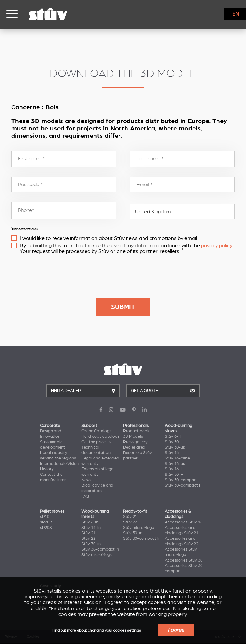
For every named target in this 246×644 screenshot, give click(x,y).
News (86, 480)
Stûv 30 (172, 442)
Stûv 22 (88, 538)
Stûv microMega (97, 555)
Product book (136, 431)
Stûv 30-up (175, 447)
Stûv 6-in (90, 522)
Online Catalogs (96, 431)
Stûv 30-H (174, 475)
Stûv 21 (88, 533)
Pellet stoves (52, 511)
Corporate (50, 426)
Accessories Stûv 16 (184, 522)
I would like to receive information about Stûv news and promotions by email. (109, 238)
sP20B (46, 522)
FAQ (85, 496)
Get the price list (97, 442)
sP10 (45, 517)
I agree (176, 630)
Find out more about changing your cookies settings (97, 630)
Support (89, 426)
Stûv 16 (172, 453)
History (47, 469)
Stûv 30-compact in (100, 549)
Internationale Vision (59, 464)
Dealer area (134, 447)
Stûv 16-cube (177, 458)
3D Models (133, 436)
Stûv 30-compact (181, 480)
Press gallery (135, 442)
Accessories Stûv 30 (184, 560)
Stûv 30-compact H (183, 485)
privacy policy (217, 246)
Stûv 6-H (173, 436)
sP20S (46, 528)
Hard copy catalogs (100, 436)
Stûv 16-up (175, 464)
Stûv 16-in (91, 528)
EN (236, 14)
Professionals (136, 426)
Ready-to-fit (135, 511)
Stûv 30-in (91, 544)
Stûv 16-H (174, 469)
